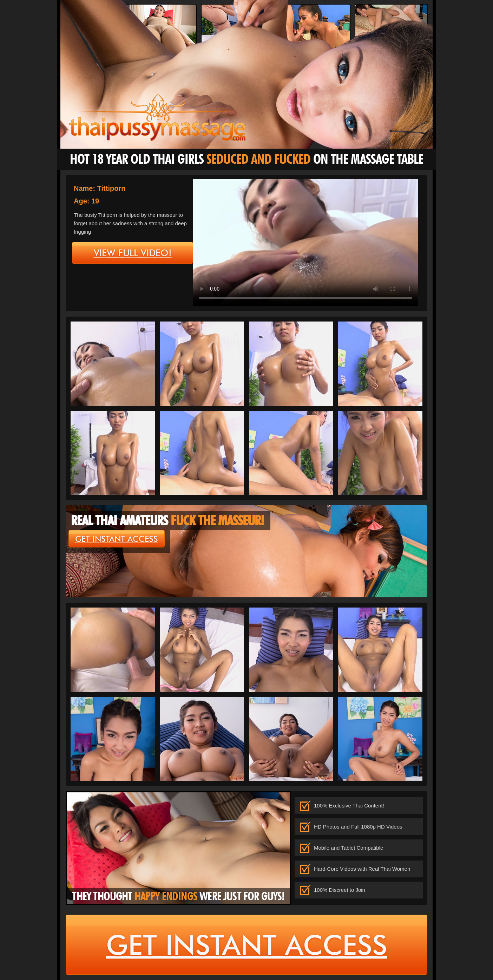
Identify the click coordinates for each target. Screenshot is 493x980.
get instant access (117, 539)
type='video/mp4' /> (305, 242)
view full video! (133, 253)
